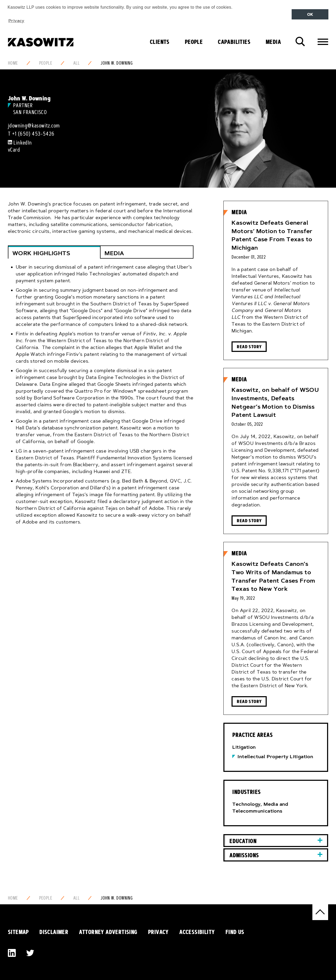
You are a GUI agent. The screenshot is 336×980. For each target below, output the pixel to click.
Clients (160, 42)
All (76, 63)
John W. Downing (117, 63)
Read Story (249, 347)
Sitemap (18, 932)
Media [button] (114, 253)
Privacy (158, 932)
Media (273, 42)
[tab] (101, 398)
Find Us (235, 932)
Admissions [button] (244, 855)
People (194, 42)
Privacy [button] (16, 20)
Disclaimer (54, 932)
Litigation (244, 747)
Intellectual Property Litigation (275, 757)
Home (13, 63)
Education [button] (243, 841)
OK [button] (310, 14)
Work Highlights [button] (41, 253)
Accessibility (197, 932)
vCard (14, 150)
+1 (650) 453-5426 (33, 134)
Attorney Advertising (108, 932)
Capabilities (234, 42)
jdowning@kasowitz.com (34, 126)
